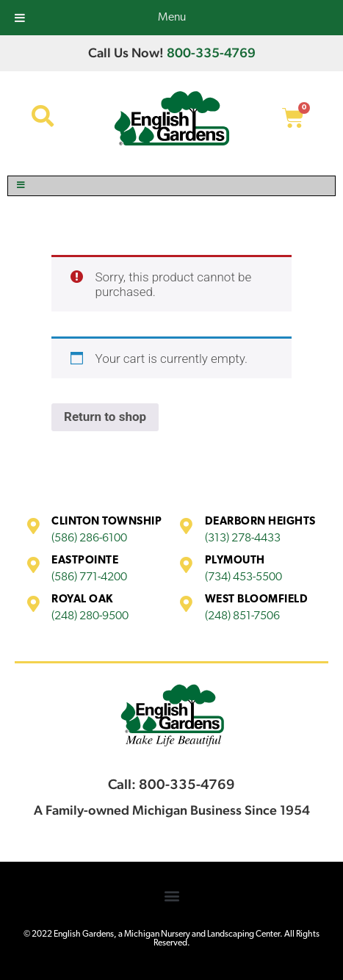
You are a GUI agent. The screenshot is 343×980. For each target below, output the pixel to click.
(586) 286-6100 (89, 538)
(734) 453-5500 (243, 577)
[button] (171, 896)
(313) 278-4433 (243, 538)
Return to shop (105, 417)
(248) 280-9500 (90, 616)
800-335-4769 (211, 53)
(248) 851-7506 (242, 616)
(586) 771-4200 (89, 577)
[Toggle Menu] (171, 186)
